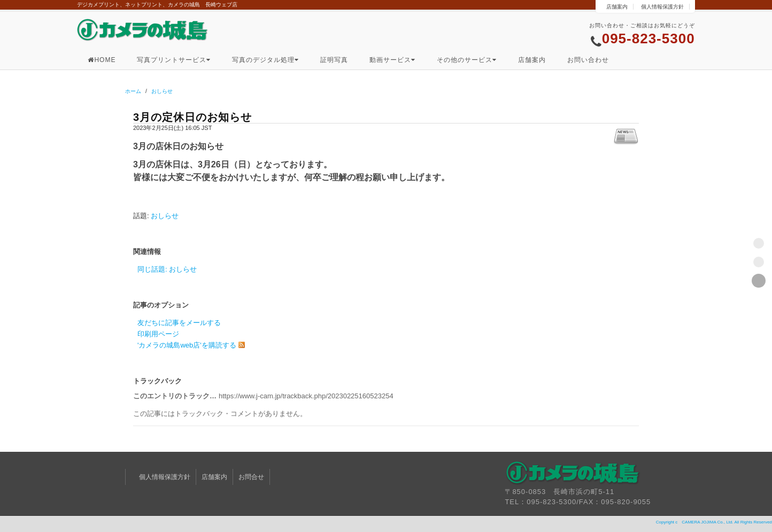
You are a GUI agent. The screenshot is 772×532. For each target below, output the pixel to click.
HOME (102, 60)
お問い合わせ (588, 60)
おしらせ (162, 91)
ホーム (133, 91)
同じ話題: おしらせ (167, 269)
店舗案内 (617, 7)
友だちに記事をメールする (179, 323)
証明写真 (334, 60)
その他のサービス (467, 60)
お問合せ (251, 477)
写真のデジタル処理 (265, 60)
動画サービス (392, 60)
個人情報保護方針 (662, 7)
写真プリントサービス (174, 60)
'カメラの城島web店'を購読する (187, 345)
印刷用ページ (158, 334)
